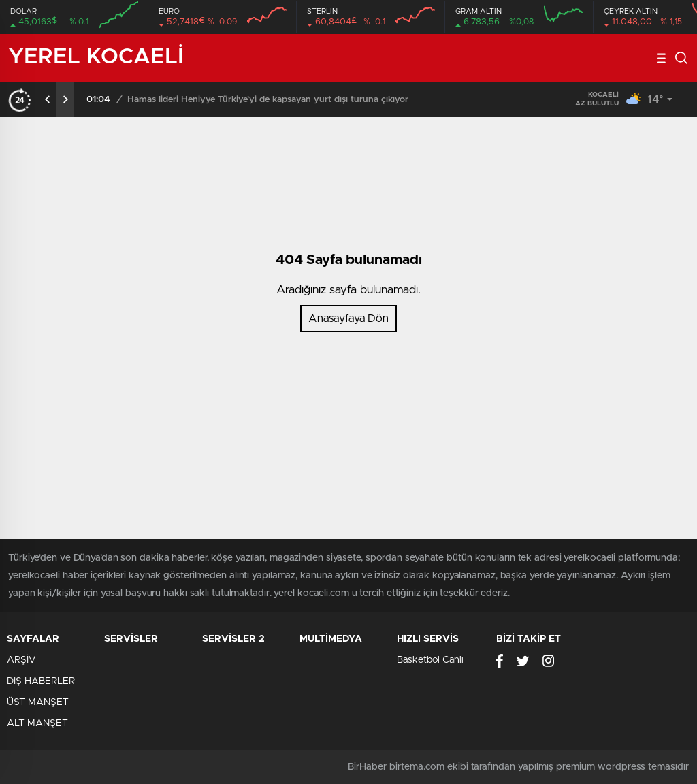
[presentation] (48, 99)
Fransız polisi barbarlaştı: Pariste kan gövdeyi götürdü (239, 100)
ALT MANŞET (37, 723)
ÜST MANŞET (38, 702)
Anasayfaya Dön (348, 318)
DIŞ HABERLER (41, 681)
